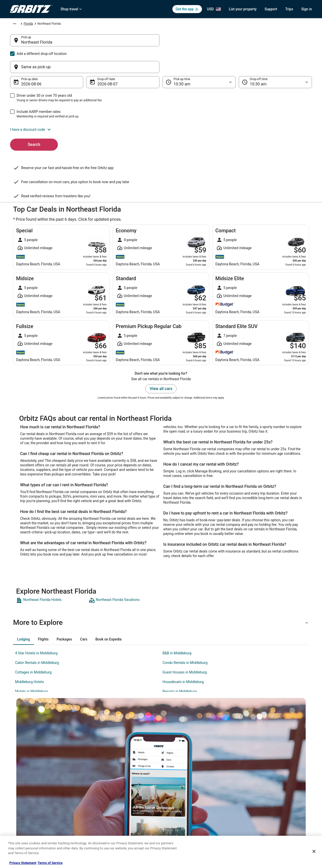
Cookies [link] (171, 768)
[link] (52, 551)
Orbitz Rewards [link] (20, 816)
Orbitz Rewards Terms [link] (181, 792)
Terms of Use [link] (175, 776)
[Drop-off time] (275, 58)
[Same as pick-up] (237, 43)
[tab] (24, 590)
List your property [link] (22, 776)
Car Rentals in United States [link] (107, 776)
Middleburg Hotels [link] (29, 632)
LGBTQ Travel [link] (97, 816)
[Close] (314, 851)
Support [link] (249, 760)
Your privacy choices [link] (180, 800)
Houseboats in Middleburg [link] (183, 632)
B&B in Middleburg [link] (177, 604)
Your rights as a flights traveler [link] (264, 800)
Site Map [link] (16, 808)
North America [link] (58, 24)
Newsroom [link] (17, 792)
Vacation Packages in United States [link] (112, 792)
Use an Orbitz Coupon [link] (259, 792)
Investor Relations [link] (22, 800)
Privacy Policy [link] (175, 760)
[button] (161, 105)
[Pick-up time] (199, 58)
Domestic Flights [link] (99, 784)
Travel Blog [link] (95, 832)
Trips (289, 9)
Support (271, 9)
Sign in (307, 9)
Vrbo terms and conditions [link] (184, 784)
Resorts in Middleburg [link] (180, 642)
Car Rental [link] (36, 24)
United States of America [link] (89, 24)
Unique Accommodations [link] (105, 824)
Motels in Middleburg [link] (32, 642)
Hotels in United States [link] (103, 760)
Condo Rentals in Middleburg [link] (185, 613)
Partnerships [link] (19, 784)
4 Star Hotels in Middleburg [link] (36, 604)
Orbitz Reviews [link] (98, 800)
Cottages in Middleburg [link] (33, 623)
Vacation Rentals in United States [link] (110, 768)
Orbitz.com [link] (17, 24)
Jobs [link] (13, 768)
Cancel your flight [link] (256, 776)
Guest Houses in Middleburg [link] (185, 623)
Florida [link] (115, 24)
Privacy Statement (23, 863)
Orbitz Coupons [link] (98, 808)
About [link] (14, 760)
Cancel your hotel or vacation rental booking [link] (273, 768)
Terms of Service (50, 863)
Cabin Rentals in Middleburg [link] (37, 613)
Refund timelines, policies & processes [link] (270, 784)
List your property (243, 9)
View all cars (161, 339)
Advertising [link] (18, 824)
